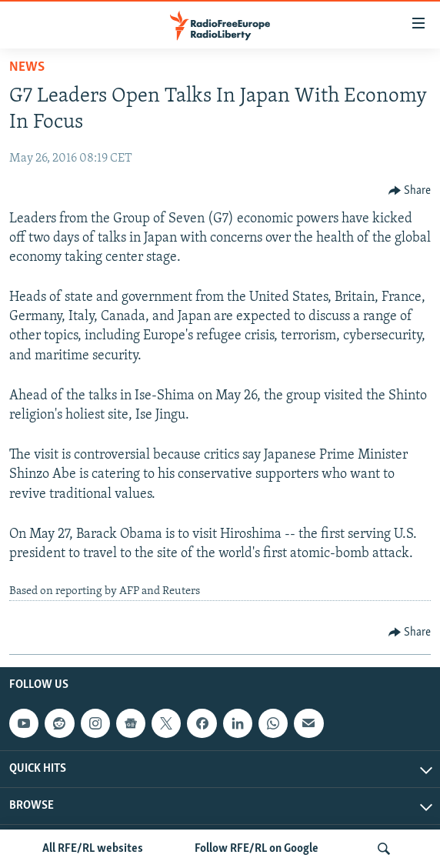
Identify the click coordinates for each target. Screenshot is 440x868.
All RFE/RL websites (93, 849)
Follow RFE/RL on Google (257, 849)
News (27, 67)
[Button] (410, 191)
